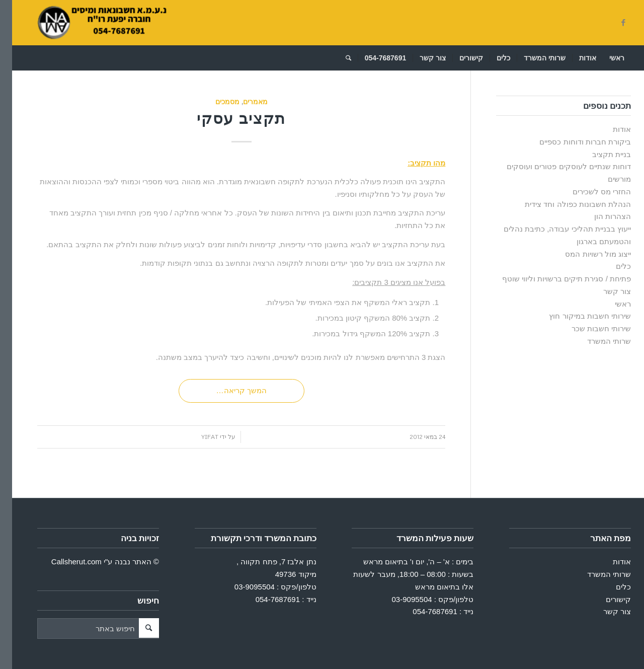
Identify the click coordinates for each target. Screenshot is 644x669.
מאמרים (243, 101)
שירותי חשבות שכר (589, 328)
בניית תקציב (599, 154)
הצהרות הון (600, 216)
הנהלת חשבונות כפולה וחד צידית (566, 204)
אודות (610, 129)
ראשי (611, 304)
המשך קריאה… (229, 390)
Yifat (198, 437)
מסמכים (215, 101)
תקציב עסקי (229, 118)
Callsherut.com (64, 562)
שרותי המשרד (597, 341)
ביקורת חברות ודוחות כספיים (573, 142)
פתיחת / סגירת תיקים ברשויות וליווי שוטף (554, 279)
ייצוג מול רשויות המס (586, 254)
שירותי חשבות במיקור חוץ (578, 316)
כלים (611, 266)
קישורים (606, 599)
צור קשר (605, 291)
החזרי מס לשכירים (590, 192)
